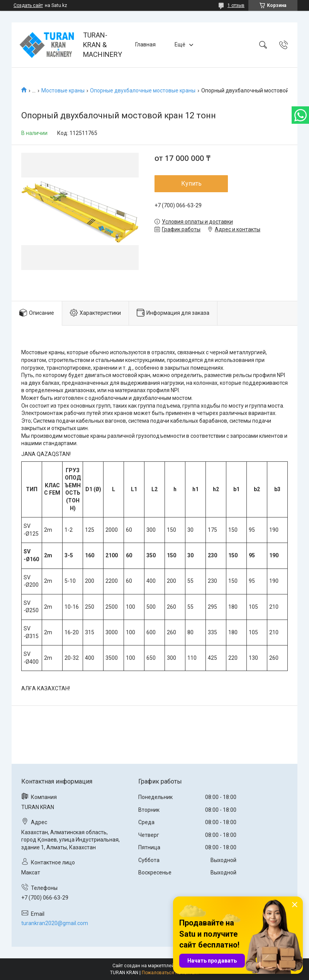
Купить (191, 184)
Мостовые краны (63, 90)
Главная (145, 44)
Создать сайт (28, 5)
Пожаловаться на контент (170, 973)
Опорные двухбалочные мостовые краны (143, 90)
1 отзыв (236, 5)
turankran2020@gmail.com (55, 923)
